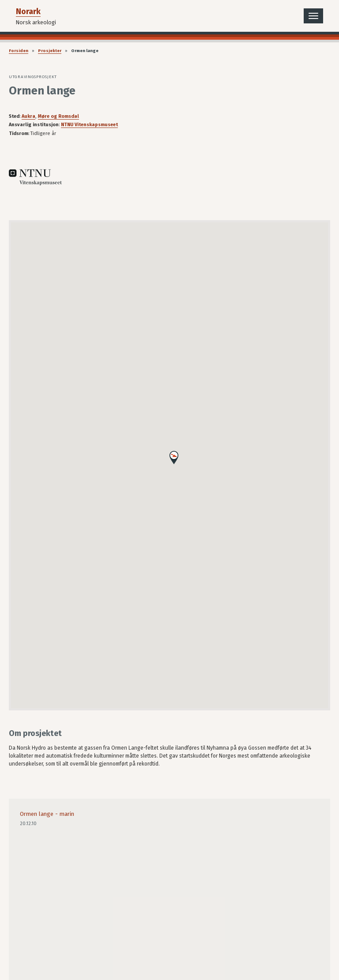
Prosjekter (50, 51)
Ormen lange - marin (47, 814)
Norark (28, 11)
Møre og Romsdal (58, 116)
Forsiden (19, 51)
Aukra (28, 116)
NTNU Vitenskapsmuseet (89, 125)
